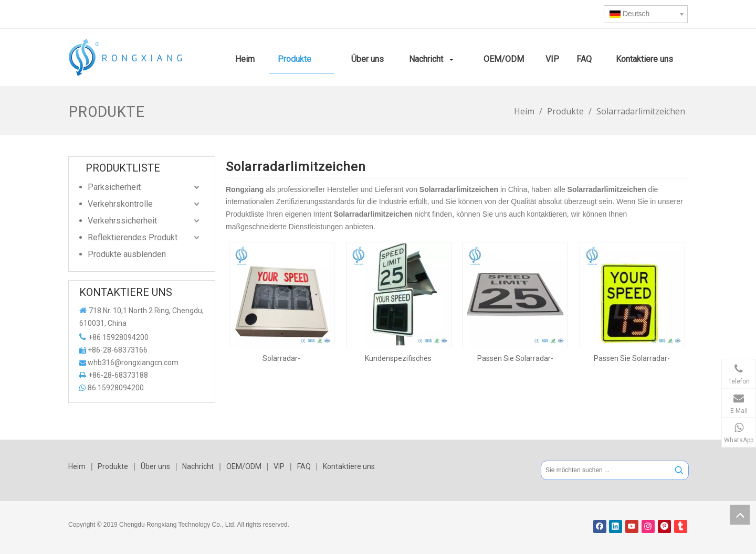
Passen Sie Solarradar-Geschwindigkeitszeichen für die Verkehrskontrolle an (515, 358)
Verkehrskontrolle (120, 204)
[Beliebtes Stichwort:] (679, 470)
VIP (279, 466)
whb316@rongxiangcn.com (133, 363)
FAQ (304, 466)
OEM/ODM (244, 466)
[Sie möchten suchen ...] (606, 470)
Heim (77, 466)
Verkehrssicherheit (122, 221)
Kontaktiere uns (349, 466)
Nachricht (198, 466)
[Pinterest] (664, 526)
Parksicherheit (114, 187)
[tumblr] (681, 526)
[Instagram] (648, 526)
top (740, 515)
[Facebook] (600, 526)
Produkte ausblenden (127, 254)
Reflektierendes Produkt (133, 237)
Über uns (155, 466)
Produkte (113, 466)
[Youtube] (632, 526)
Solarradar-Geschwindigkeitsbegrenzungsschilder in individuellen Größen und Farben (282, 358)
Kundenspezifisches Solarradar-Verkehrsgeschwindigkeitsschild (399, 358)
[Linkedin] (616, 526)
